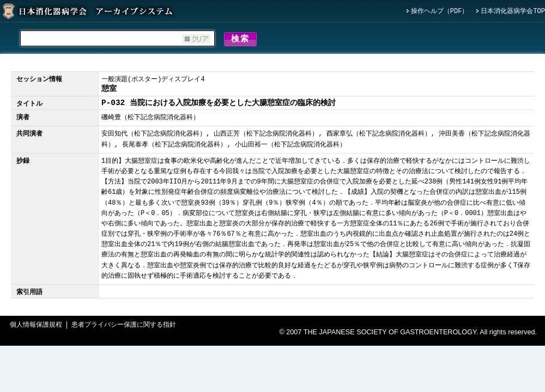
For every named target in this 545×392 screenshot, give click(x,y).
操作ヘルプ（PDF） (440, 12)
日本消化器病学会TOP (513, 12)
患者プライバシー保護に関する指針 (124, 327)
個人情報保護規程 (36, 327)
